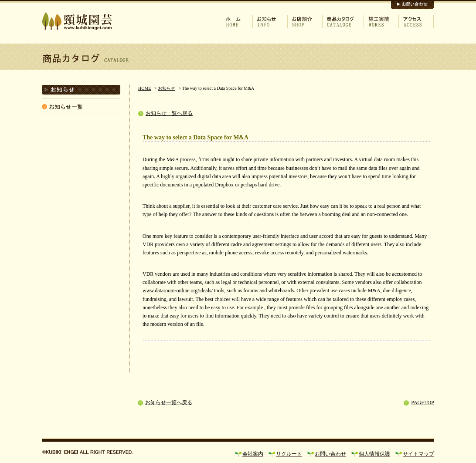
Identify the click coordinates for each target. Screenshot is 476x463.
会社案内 (253, 454)
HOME (144, 88)
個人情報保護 (374, 454)
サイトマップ (418, 454)
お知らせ (167, 88)
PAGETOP (423, 402)
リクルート (289, 454)
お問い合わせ (330, 454)
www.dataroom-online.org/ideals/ (178, 291)
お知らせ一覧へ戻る (169, 113)
